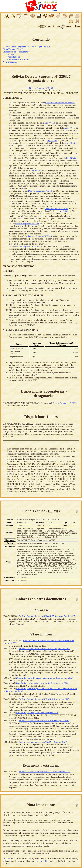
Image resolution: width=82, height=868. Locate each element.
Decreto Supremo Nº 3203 (41, 88)
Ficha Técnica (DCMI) (13, 49)
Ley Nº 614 (50, 123)
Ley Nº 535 (36, 171)
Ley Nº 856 (70, 128)
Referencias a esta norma (18, 59)
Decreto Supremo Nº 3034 (56, 209)
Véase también (14, 57)
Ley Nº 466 (71, 158)
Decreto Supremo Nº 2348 (27, 224)
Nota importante (10, 62)
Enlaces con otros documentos (16, 52)
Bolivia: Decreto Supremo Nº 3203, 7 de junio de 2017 (27, 47)
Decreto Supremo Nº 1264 (40, 191)
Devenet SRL (42, 861)
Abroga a (11, 54)
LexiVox (7, 858)
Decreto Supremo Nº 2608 (64, 403)
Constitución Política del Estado (60, 103)
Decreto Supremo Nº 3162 (27, 246)
